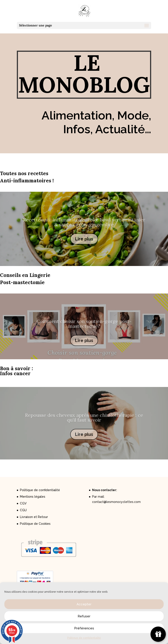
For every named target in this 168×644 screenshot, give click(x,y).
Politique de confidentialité (84, 638)
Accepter (84, 604)
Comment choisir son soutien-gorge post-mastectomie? (84, 328)
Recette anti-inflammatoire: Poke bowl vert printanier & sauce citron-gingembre (84, 227)
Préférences (84, 628)
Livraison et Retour (34, 517)
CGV (23, 503)
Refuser (84, 616)
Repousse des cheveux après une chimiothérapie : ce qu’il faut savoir (84, 422)
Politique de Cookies (35, 524)
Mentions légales (33, 497)
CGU (23, 510)
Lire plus (84, 244)
